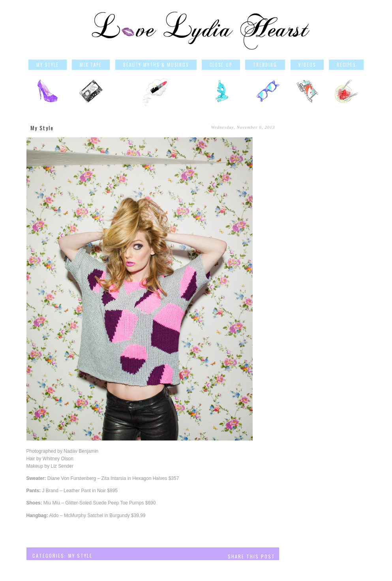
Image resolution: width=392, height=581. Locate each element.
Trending (265, 65)
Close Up (221, 65)
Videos (307, 65)
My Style (48, 65)
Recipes (346, 65)
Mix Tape (91, 65)
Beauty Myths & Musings (156, 65)
